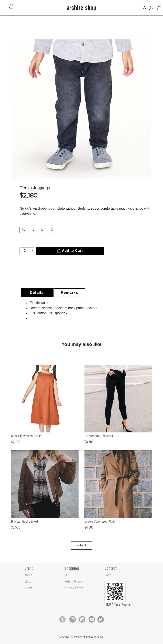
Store (28, 587)
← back (82, 545)
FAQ (67, 575)
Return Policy (73, 581)
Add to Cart (70, 251)
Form (108, 575)
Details (37, 293)
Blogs (28, 581)
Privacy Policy (74, 587)
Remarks (69, 293)
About (28, 575)
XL (23, 230)
